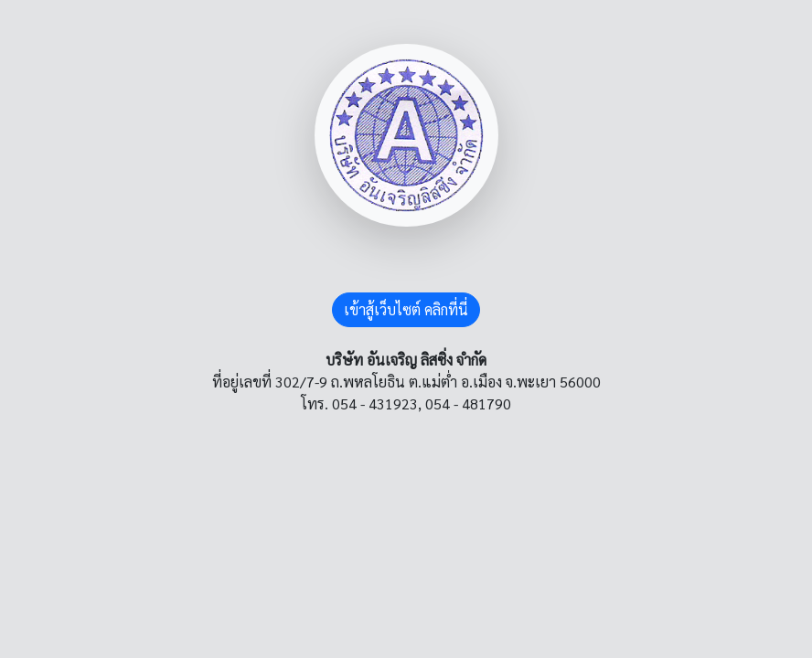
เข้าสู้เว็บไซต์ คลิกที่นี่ (406, 309)
